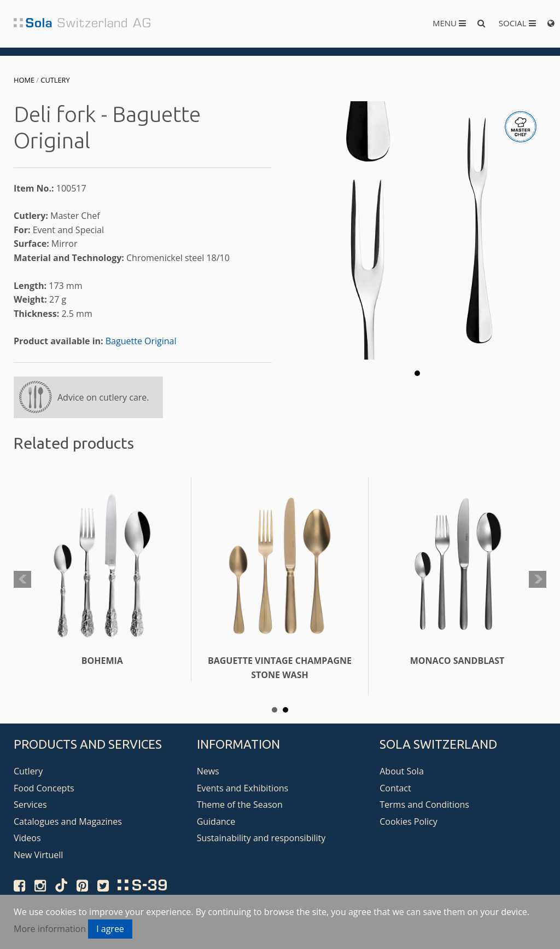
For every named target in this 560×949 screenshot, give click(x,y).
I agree (110, 929)
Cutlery (55, 80)
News (208, 771)
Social (517, 23)
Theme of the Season (240, 805)
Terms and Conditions (424, 805)
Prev (22, 580)
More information (50, 929)
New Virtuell (38, 855)
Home (24, 80)
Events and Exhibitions (243, 788)
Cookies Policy (409, 821)
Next (538, 580)
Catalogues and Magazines (68, 821)
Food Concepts (44, 788)
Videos (27, 838)
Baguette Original (141, 341)
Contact (395, 788)
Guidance (216, 821)
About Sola (402, 771)
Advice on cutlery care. (103, 397)
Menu (449, 23)
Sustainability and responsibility (261, 838)
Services (30, 805)
